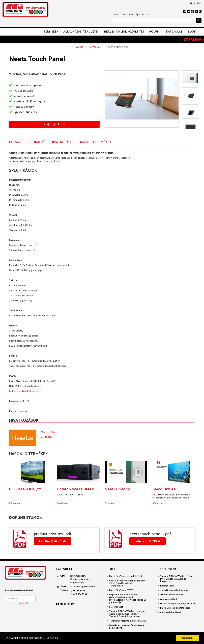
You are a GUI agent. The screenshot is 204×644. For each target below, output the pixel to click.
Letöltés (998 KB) (52, 541)
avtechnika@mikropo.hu (82, 586)
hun (193, 3)
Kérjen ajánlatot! (54, 124)
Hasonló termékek (95, 142)
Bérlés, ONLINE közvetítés (124, 31)
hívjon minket (127, 14)
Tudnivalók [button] (52, 638)
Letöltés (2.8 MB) (148, 541)
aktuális (115, 14)
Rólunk (155, 31)
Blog (191, 31)
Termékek (51, 31)
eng (199, 3)
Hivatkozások (63, 142)
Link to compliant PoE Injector (24, 391)
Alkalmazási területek (81, 31)
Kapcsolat (174, 31)
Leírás (14, 142)
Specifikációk (35, 142)
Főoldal (79, 47)
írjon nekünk (142, 14)
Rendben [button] (187, 638)
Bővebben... (47, 437)
